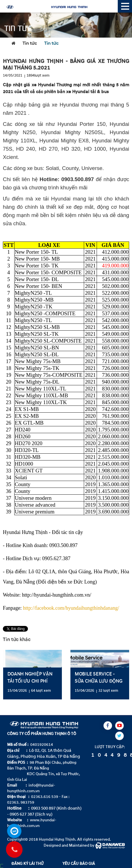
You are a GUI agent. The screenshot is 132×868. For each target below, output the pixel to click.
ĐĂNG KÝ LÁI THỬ (28, 864)
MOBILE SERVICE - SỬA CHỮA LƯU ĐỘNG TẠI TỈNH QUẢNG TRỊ (99, 681)
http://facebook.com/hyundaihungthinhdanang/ (71, 608)
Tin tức (30, 44)
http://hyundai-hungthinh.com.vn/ (57, 595)
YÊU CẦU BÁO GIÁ (79, 864)
